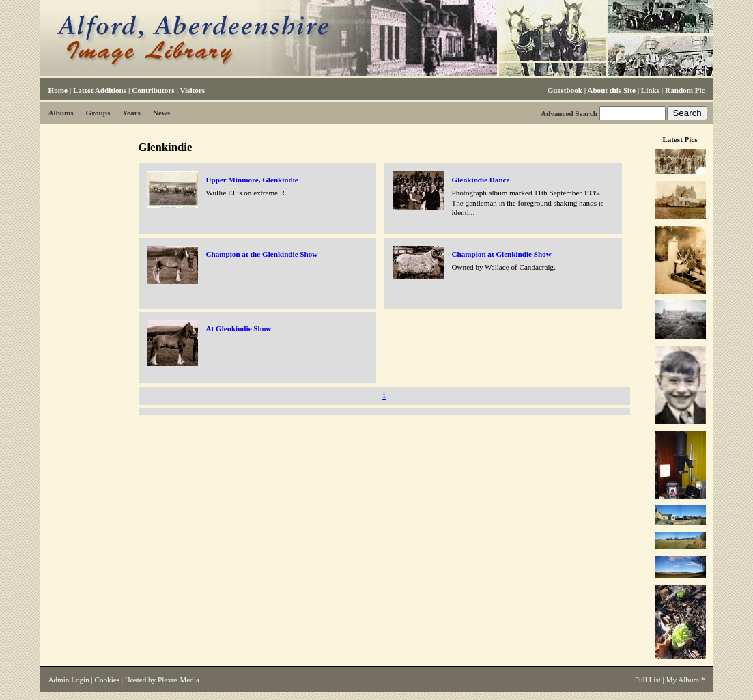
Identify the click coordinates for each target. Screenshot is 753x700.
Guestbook (565, 90)
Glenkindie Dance (481, 180)
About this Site (611, 90)
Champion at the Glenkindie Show (262, 254)
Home (58, 90)
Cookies (107, 680)
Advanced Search (569, 113)
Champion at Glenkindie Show (502, 254)
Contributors (153, 90)
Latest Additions (100, 90)
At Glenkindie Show (239, 328)
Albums (61, 113)
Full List (648, 680)
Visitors (192, 90)
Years (131, 113)
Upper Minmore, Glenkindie (252, 180)
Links (650, 90)
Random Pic (685, 90)
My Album (683, 680)
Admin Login (69, 680)
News (161, 113)
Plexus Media (179, 680)
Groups (98, 113)
